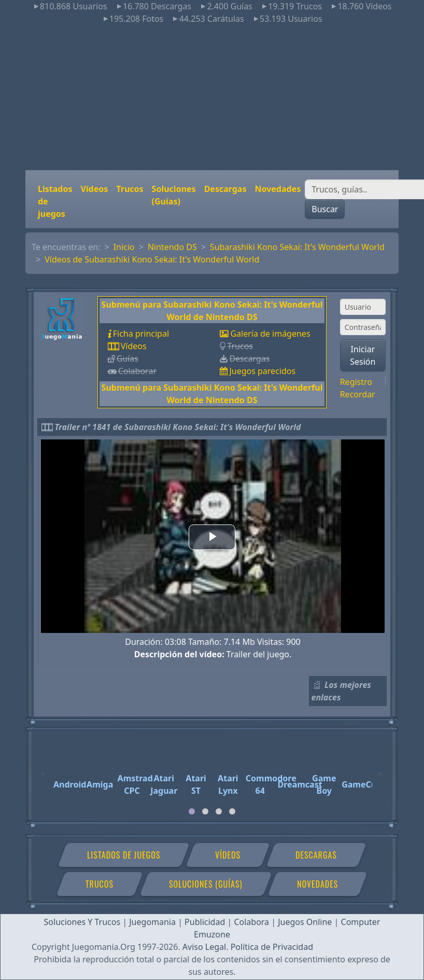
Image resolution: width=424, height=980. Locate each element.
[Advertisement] (212, 98)
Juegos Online (305, 922)
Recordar (358, 394)
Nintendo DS (172, 247)
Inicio (124, 247)
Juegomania (152, 922)
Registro (356, 382)
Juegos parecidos (262, 371)
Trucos (130, 189)
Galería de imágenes (270, 334)
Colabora (251, 922)
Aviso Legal (204, 947)
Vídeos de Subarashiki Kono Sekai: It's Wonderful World (152, 259)
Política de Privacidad (272, 947)
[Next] (380, 769)
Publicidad (205, 922)
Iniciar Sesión (363, 355)
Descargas (225, 189)
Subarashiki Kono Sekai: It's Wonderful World (297, 247)
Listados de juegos (55, 201)
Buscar (325, 209)
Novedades (278, 189)
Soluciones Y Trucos (82, 922)
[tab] (192, 811)
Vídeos (94, 189)
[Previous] (44, 769)
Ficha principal (141, 334)
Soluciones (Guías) (174, 195)
